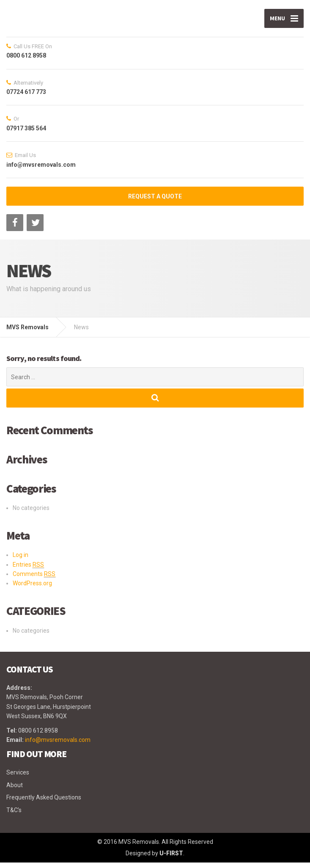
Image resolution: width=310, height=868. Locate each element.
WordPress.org (32, 589)
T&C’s (14, 816)
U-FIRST (171, 859)
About (15, 791)
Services (18, 778)
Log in (21, 561)
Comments (34, 580)
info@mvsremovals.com (58, 746)
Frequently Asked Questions (44, 803)
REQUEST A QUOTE (155, 202)
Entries (28, 570)
